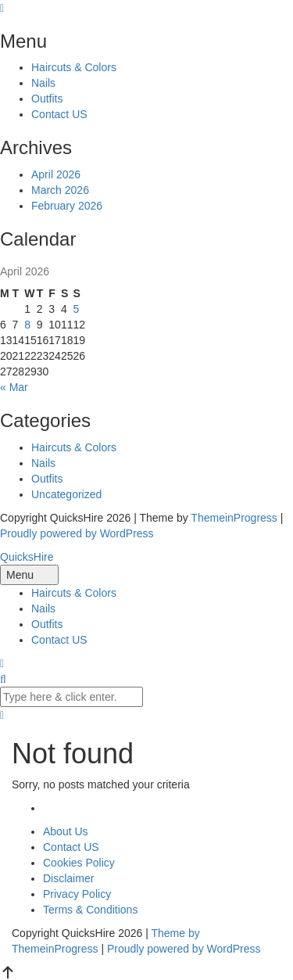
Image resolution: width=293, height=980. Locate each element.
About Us (66, 831)
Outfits (47, 99)
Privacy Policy (77, 894)
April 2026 (56, 174)
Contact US (59, 114)
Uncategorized (66, 494)
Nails (43, 83)
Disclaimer (68, 878)
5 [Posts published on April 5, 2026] (76, 309)
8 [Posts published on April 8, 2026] (27, 325)
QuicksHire (27, 557)
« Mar (14, 387)
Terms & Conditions (90, 910)
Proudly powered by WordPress (77, 533)
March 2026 (60, 190)
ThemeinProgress (234, 518)
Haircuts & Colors (74, 67)
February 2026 (67, 206)
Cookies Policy (79, 863)
